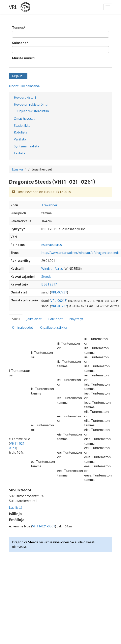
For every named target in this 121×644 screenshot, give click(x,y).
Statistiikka (22, 126)
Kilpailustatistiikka (53, 327)
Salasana (20, 43)
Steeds (46, 277)
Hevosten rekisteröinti (31, 104)
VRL (13, 7)
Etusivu (17, 169)
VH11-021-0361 (44, 526)
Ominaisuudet (23, 327)
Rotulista (21, 132)
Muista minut (23, 58)
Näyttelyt (76, 319)
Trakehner (49, 205)
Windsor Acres (52, 269)
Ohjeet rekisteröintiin (33, 111)
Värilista (20, 139)
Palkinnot (55, 319)
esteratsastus (52, 245)
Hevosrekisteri (25, 97)
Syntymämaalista (27, 146)
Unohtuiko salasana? (25, 86)
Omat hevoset (24, 119)
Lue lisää (15, 508)
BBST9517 (49, 284)
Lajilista (20, 153)
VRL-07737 (59, 292)
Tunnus (19, 27)
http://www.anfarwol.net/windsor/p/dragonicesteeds (80, 253)
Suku (16, 319)
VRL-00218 (58, 301)
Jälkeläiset (34, 319)
